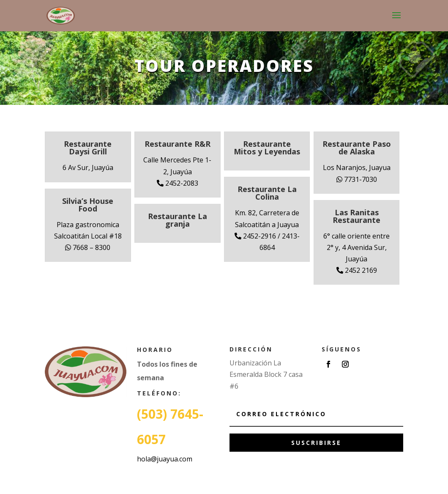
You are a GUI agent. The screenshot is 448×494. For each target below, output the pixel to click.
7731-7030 (357, 179)
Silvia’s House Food (88, 205)
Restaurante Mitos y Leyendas (267, 148)
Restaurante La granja (178, 220)
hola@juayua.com (165, 459)
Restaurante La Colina (267, 193)
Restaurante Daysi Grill (88, 148)
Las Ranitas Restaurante (356, 216)
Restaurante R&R (178, 144)
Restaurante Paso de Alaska (357, 148)
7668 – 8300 (88, 247)
